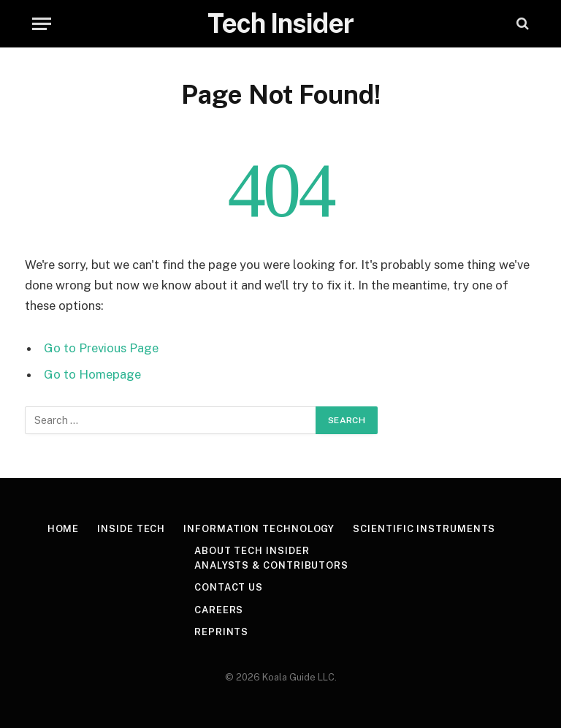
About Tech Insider (252, 551)
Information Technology (259, 529)
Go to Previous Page (101, 348)
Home (64, 529)
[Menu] (42, 24)
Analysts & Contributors (271, 565)
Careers (219, 610)
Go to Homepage (92, 374)
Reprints (221, 632)
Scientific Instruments (424, 529)
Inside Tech (131, 529)
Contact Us (229, 587)
